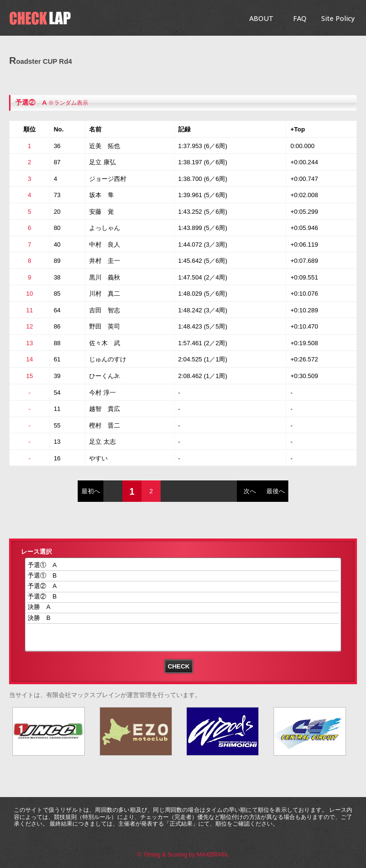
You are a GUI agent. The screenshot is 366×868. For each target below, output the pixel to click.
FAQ (300, 18)
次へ (250, 491)
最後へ (276, 491)
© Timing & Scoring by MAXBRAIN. (183, 855)
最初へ (91, 491)
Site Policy (338, 18)
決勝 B (183, 618)
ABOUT (261, 18)
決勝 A (183, 608)
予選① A (183, 565)
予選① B (183, 576)
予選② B (183, 597)
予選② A (183, 586)
